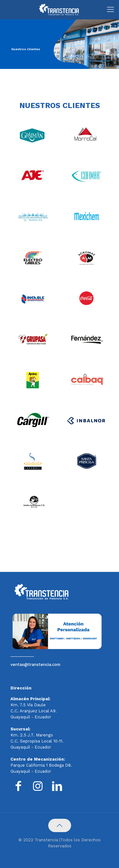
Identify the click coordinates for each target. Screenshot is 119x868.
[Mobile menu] (110, 10)
